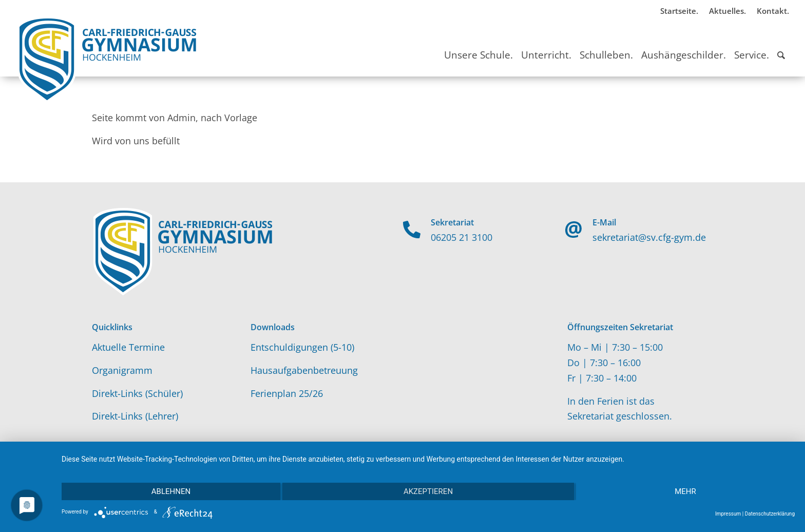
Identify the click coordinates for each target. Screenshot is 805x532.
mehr (685, 491)
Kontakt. (773, 11)
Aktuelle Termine (128, 347)
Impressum (728, 514)
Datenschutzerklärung (770, 514)
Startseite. (679, 11)
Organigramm (122, 370)
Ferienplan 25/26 (287, 393)
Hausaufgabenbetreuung (304, 370)
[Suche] (781, 46)
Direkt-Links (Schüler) (137, 393)
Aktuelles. (727, 11)
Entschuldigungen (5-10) (302, 347)
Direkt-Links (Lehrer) (135, 416)
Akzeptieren (428, 491)
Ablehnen (171, 491)
